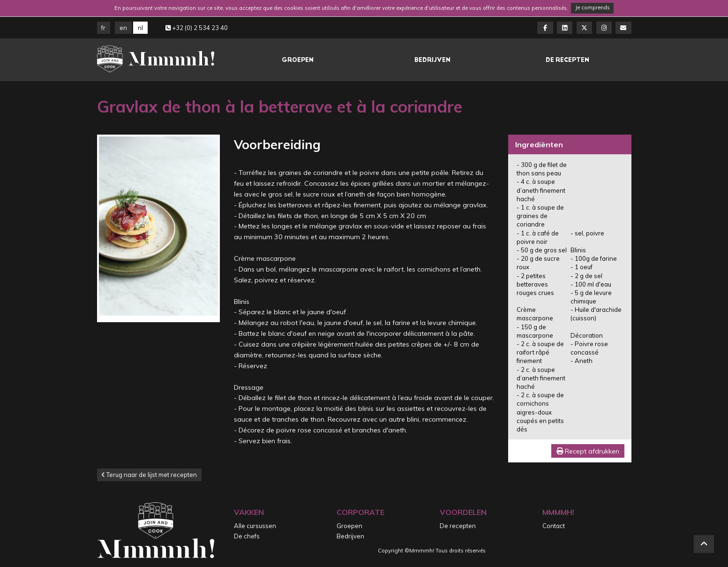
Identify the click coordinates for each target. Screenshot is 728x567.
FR (103, 28)
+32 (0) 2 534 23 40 (197, 28)
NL (140, 28)
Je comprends (593, 8)
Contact (554, 526)
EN (123, 28)
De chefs (247, 536)
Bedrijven (432, 60)
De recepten (567, 60)
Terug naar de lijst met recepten (149, 475)
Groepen (298, 60)
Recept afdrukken (588, 451)
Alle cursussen (255, 526)
